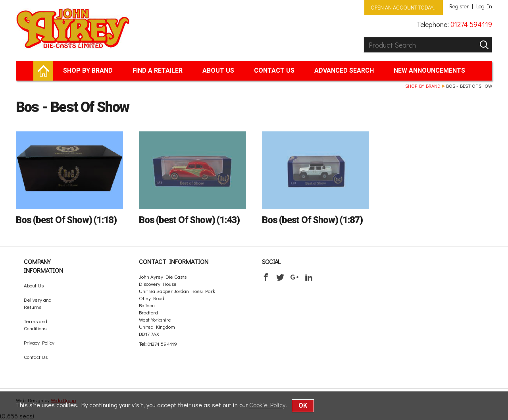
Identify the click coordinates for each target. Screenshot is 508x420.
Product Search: (364, 37)
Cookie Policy (267, 405)
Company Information (43, 266)
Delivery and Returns (38, 303)
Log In (484, 6)
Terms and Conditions (36, 325)
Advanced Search (344, 70)
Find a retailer (158, 70)
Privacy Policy (39, 342)
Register (459, 6)
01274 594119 (471, 24)
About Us (218, 70)
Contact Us (274, 70)
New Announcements (429, 70)
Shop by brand (88, 70)
